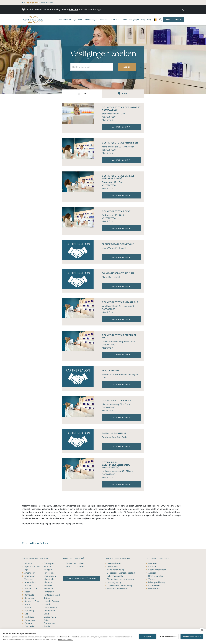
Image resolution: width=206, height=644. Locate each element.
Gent (68, 567)
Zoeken (127, 67)
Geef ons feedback (157, 570)
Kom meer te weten (66, 639)
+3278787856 (109, 117)
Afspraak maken (121, 127)
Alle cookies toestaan (192, 636)
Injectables (78, 20)
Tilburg (47, 598)
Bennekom (29, 598)
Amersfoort (30, 573)
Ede (26, 614)
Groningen (49, 563)
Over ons (152, 563)
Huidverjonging (114, 582)
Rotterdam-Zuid (52, 595)
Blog (143, 20)
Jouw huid (104, 20)
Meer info (108, 120)
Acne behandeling (116, 570)
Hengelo (48, 570)
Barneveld (29, 595)
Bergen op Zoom (32, 601)
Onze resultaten (156, 576)
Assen (27, 592)
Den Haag (29, 611)
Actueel (152, 573)
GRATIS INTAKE (174, 19)
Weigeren (148, 637)
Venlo (47, 614)
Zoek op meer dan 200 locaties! (82, 578)
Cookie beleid (155, 585)
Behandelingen (91, 20)
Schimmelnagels (115, 576)
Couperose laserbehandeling (121, 573)
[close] (202, 630)
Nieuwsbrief (154, 589)
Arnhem (28, 585)
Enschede (29, 626)
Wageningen (50, 617)
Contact (152, 567)
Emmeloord (30, 620)
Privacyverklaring (156, 582)
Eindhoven (29, 617)
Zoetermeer (50, 623)
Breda (27, 604)
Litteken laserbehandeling (119, 585)
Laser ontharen (64, 20)
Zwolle (47, 626)
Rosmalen (49, 589)
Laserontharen (114, 563)
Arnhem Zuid (31, 589)
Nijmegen (48, 582)
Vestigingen (134, 20)
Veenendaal (50, 611)
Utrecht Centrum (52, 601)
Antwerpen (71, 563)
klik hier (74, 9)
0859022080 (109, 309)
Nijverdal (48, 585)
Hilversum (49, 573)
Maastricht (49, 579)
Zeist (46, 620)
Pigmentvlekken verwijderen (120, 579)
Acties (124, 20)
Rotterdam (49, 592)
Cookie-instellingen (168, 636)
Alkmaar (28, 563)
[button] (182, 9)
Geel (82, 563)
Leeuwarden (50, 576)
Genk (82, 567)
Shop (149, 20)
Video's (152, 579)
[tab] (82, 94)
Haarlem (48, 567)
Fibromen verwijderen (117, 589)
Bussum (28, 607)
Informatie (115, 20)
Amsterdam (30, 582)
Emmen (28, 623)
